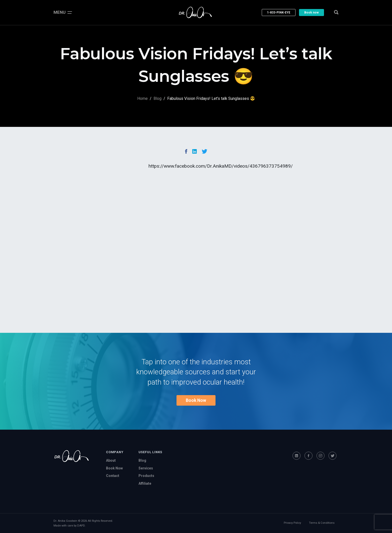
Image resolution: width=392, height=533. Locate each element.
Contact (113, 476)
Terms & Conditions (322, 523)
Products (146, 476)
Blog (157, 98)
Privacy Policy (292, 523)
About (111, 460)
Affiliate (145, 483)
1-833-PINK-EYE (279, 13)
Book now (311, 13)
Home (142, 98)
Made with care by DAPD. (69, 526)
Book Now (196, 400)
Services (146, 468)
